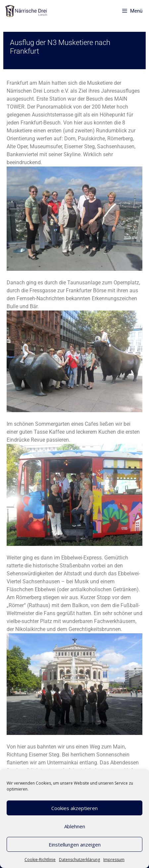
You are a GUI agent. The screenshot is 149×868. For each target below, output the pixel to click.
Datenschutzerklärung (79, 860)
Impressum (114, 860)
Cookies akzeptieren (74, 808)
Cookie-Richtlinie (40, 860)
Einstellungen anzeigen (75, 844)
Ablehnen (75, 826)
